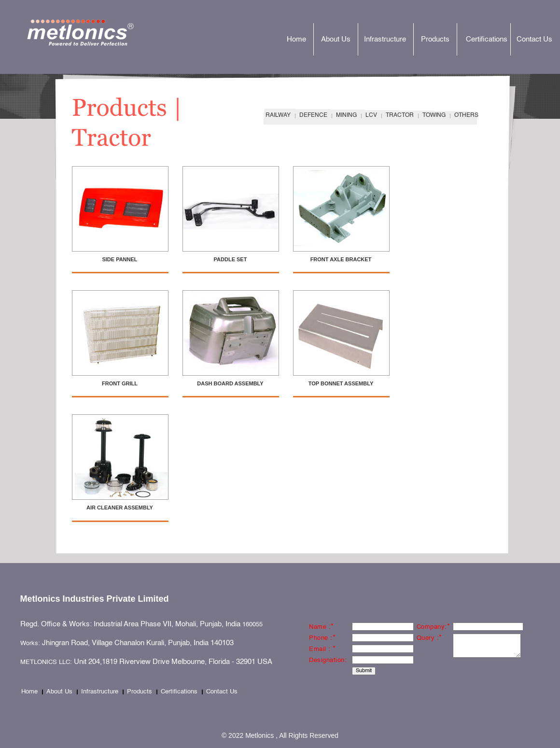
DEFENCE (313, 115)
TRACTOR (400, 115)
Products (435, 39)
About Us (336, 39)
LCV (371, 115)
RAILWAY (278, 115)
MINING (346, 115)
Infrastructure (385, 39)
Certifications (487, 39)
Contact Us (534, 39)
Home (296, 39)
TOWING (434, 115)
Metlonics (92, 32)
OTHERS (466, 115)
